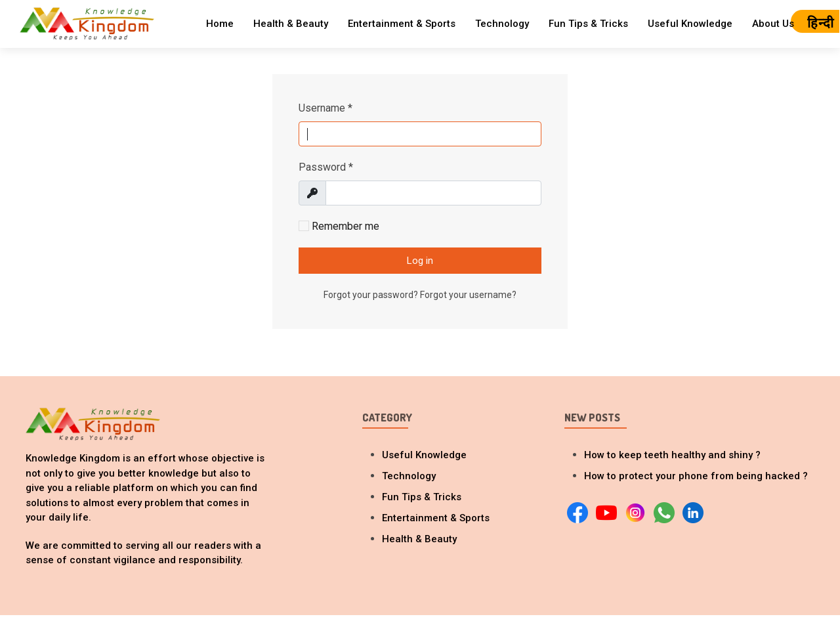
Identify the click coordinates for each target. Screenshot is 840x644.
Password (326, 167)
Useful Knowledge (690, 24)
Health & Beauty (291, 24)
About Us (773, 24)
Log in (420, 261)
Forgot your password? (372, 295)
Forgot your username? (468, 295)
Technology (502, 24)
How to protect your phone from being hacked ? (696, 476)
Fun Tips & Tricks (588, 24)
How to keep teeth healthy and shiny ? (672, 455)
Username (325, 108)
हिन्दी (821, 23)
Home (220, 24)
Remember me (339, 226)
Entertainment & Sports (402, 24)
